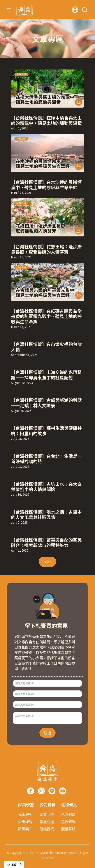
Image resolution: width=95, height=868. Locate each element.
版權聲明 (68, 829)
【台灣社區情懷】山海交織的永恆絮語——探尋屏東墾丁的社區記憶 (46, 375)
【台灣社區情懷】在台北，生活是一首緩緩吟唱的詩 (46, 459)
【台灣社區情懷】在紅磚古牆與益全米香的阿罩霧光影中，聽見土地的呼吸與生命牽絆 (46, 316)
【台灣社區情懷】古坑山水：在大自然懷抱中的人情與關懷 (46, 486)
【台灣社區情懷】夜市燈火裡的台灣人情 (46, 347)
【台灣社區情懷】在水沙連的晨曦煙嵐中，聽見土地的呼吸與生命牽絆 (46, 185)
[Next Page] (48, 562)
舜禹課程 (25, 822)
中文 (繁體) (11, 864)
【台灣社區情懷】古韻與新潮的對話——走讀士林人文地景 (46, 403)
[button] (9, 10)
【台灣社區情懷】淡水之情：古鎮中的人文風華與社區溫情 (46, 514)
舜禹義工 (25, 829)
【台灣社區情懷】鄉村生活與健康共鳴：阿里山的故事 (46, 431)
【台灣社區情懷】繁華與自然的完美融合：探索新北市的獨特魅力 (46, 542)
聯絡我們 (47, 829)
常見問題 (47, 822)
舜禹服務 (25, 814)
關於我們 (47, 814)
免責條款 (68, 822)
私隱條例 (68, 814)
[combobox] (14, 864)
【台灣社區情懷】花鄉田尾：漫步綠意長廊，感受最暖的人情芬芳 (46, 249)
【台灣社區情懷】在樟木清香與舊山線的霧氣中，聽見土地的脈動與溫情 (46, 120)
